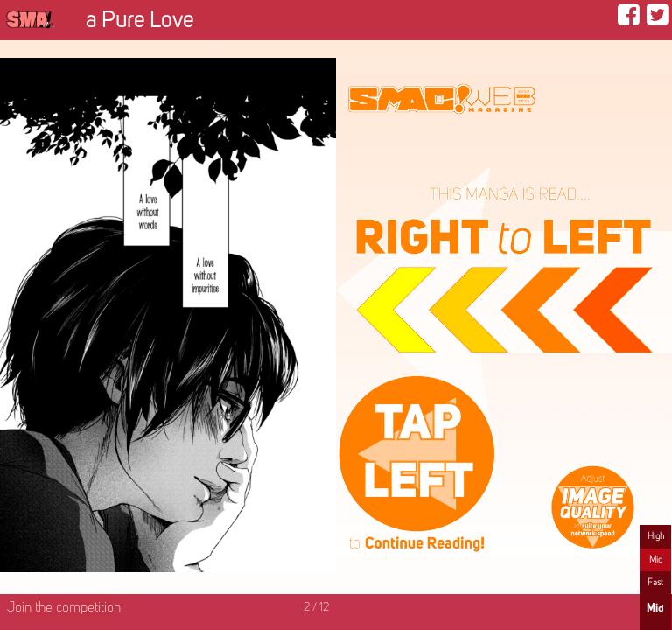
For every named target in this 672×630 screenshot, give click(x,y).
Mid (656, 560)
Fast (655, 583)
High (656, 536)
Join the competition (64, 608)
